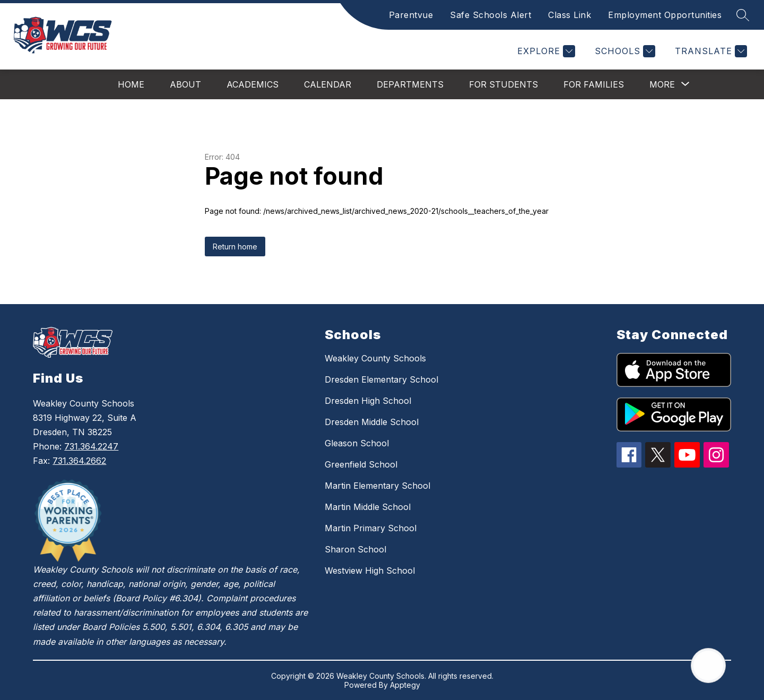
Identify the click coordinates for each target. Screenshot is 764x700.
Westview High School (370, 571)
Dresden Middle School (372, 422)
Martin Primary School (371, 528)
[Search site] (743, 15)
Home (131, 84)
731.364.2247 (91, 446)
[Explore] (545, 51)
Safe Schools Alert (490, 15)
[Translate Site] (710, 51)
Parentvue (411, 15)
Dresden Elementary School (381, 379)
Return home (235, 247)
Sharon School (355, 549)
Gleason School (357, 443)
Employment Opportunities (665, 15)
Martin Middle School (368, 507)
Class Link (570, 15)
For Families (594, 84)
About (185, 84)
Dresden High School (368, 401)
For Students (503, 84)
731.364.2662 (79, 461)
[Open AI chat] (708, 666)
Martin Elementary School (377, 486)
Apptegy (405, 685)
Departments (410, 84)
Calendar (328, 84)
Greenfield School (361, 464)
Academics (253, 84)
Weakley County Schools (375, 358)
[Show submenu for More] (662, 84)
